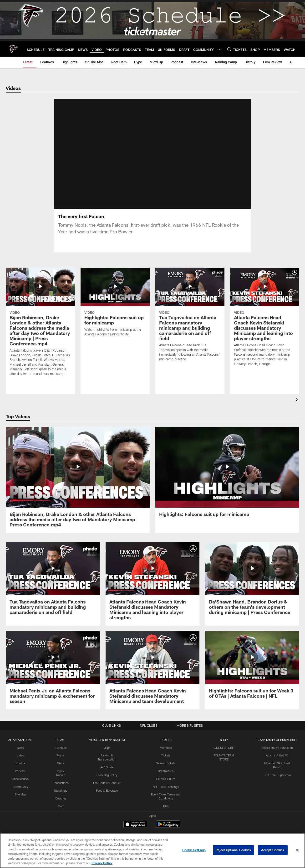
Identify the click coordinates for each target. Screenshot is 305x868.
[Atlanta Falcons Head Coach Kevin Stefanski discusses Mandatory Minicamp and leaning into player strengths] (265, 320)
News (20, 748)
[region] (152, 851)
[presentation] (297, 400)
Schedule (61, 748)
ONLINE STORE (224, 748)
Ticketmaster (166, 771)
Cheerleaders (20, 779)
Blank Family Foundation (277, 748)
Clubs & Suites (166, 779)
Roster (61, 755)
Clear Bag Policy (107, 775)
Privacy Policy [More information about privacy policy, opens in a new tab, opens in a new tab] (102, 863)
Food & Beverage (107, 790)
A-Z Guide (107, 767)
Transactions (61, 783)
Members (166, 748)
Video (20, 755)
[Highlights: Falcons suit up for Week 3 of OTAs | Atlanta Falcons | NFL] (252, 668)
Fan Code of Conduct (107, 783)
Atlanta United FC (277, 755)
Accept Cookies (273, 850)
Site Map (20, 794)
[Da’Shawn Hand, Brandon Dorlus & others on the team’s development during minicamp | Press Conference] (252, 581)
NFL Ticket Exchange (166, 787)
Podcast (20, 771)
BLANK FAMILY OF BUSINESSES (277, 740)
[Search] (229, 49)
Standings (61, 790)
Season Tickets (166, 763)
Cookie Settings (194, 850)
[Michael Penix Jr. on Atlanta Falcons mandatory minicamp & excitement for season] (53, 670)
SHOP (224, 740)
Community (20, 787)
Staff (61, 806)
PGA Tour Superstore (277, 775)
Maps (107, 748)
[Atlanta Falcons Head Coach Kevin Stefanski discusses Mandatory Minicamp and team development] (153, 670)
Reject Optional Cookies (233, 850)
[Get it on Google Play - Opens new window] (168, 826)
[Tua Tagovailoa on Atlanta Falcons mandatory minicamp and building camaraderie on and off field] (190, 317)
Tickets (166, 755)
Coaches (61, 798)
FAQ (166, 806)
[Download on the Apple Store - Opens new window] (135, 825)
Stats (61, 763)
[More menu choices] (219, 49)
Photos (20, 763)
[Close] (297, 850)
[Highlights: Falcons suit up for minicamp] (115, 305)
